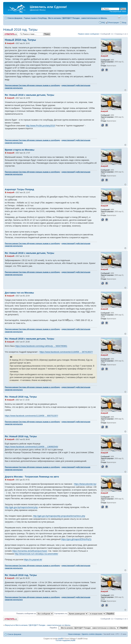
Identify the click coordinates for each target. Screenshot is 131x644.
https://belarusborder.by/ (85, 484)
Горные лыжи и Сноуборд (35, 18)
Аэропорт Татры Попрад (19, 189)
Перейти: (54, 628)
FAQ (103, 23)
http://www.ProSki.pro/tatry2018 (40, 126)
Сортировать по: (71, 613)
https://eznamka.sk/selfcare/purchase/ (30, 551)
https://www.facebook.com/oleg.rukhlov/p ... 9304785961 (41, 346)
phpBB (60, 639)
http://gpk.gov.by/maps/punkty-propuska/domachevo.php (59, 516)
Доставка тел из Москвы (19, 293)
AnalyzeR (11, 43)
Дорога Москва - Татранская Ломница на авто (32, 477)
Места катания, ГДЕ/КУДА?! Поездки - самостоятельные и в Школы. (78, 18)
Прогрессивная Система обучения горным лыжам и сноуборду (32, 85)
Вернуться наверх (125, 90)
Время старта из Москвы (20, 150)
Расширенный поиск (118, 11)
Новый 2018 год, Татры (20, 30)
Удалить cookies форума (92, 634)
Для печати (119, 17)
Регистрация (114, 23)
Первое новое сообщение (88, 34)
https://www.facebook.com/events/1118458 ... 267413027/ (66, 352)
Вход (124, 23)
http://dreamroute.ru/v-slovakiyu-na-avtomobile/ (36, 554)
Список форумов (15, 18)
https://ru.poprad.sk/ (33, 560)
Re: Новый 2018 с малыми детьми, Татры (29, 95)
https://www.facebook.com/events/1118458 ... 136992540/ (31, 447)
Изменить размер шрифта (124, 17)
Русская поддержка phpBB (65, 640)
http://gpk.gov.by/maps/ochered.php (21, 507)
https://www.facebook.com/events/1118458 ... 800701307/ (31, 416)
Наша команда (74, 634)
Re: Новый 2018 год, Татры (21, 397)
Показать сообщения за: (35, 613)
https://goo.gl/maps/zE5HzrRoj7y (76, 539)
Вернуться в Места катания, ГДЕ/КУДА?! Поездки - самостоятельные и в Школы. (38, 625)
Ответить (11, 34)
